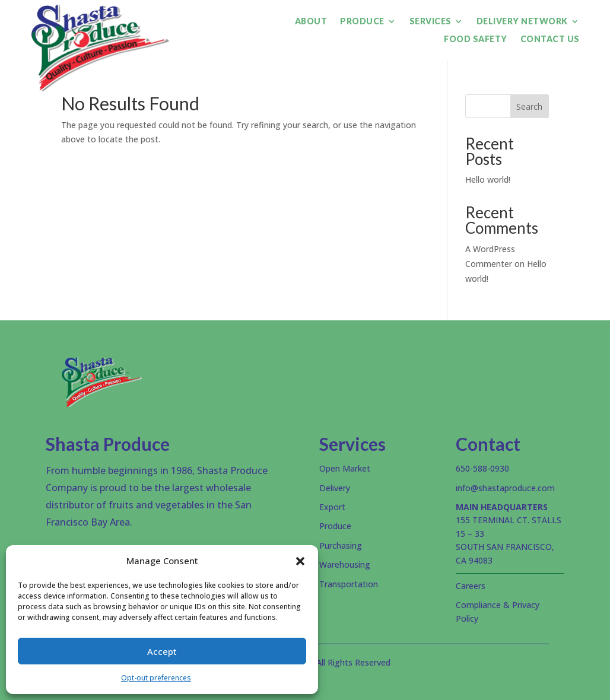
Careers (471, 586)
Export (332, 507)
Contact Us (550, 39)
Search (529, 106)
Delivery (335, 488)
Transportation (349, 584)
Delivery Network (522, 22)
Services (431, 22)
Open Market (345, 468)
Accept (162, 651)
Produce (362, 22)
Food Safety (476, 39)
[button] (300, 561)
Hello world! (488, 179)
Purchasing (341, 545)
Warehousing (345, 564)
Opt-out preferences (156, 678)
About (311, 22)
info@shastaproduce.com (505, 488)
